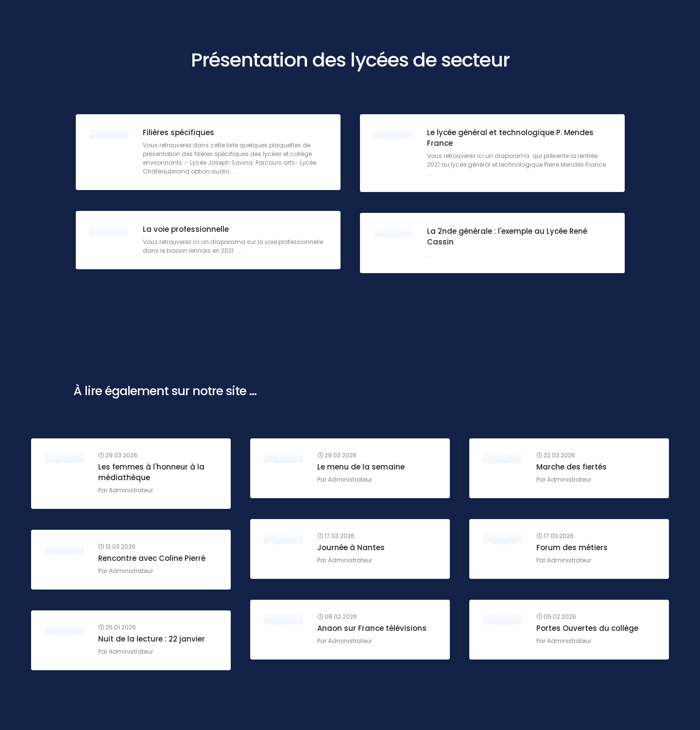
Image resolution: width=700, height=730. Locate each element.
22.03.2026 (557, 456)
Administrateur (132, 491)
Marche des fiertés (572, 468)
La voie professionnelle (187, 230)
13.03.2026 (118, 548)
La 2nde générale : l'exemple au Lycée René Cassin (508, 237)
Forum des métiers (573, 548)
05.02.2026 (557, 618)
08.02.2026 (338, 618)
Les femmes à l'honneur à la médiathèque (152, 473)
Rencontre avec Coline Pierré (153, 559)
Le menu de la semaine (362, 468)
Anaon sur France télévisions (373, 629)
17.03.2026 (337, 537)
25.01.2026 (118, 628)
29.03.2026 (119, 456)
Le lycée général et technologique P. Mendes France (511, 139)
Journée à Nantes (352, 548)
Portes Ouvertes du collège (588, 629)
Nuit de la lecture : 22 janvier (153, 640)
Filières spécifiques (179, 133)
